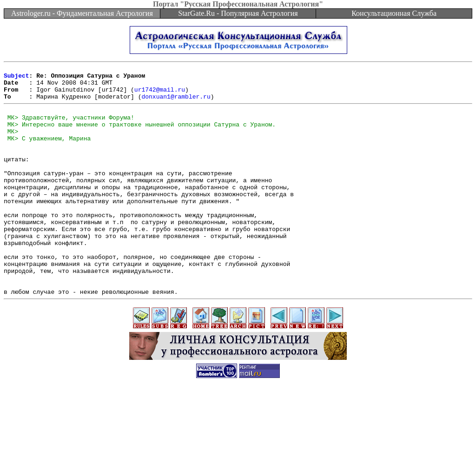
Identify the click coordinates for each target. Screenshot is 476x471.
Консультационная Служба (394, 13)
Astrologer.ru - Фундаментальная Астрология (82, 13)
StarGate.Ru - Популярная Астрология (238, 13)
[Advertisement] (238, 450)
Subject (17, 78)
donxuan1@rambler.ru (176, 103)
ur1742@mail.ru (160, 95)
